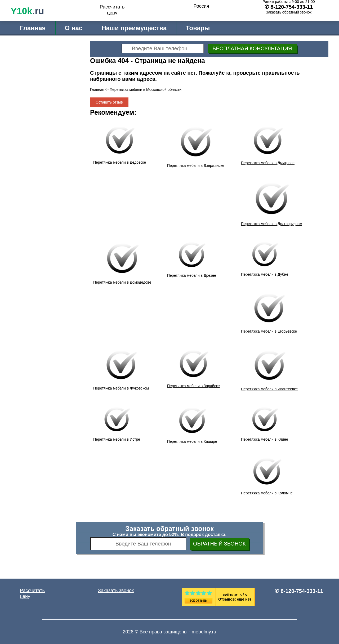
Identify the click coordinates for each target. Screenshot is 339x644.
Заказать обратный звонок (289, 12)
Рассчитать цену (112, 10)
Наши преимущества (134, 28)
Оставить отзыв (109, 102)
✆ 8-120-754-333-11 (299, 591)
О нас (74, 28)
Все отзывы (199, 601)
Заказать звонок (116, 591)
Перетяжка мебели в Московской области (146, 90)
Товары (198, 28)
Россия (201, 6)
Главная (33, 28)
